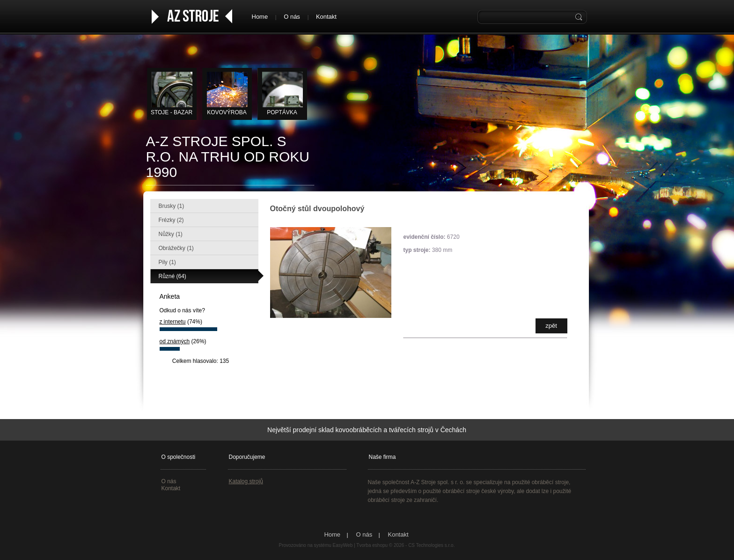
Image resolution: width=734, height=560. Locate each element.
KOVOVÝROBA (227, 112)
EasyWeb (343, 545)
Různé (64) (172, 276)
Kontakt (326, 17)
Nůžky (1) (171, 234)
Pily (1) (167, 262)
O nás (292, 17)
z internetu (173, 322)
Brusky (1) (172, 206)
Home (260, 17)
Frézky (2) (171, 220)
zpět (551, 326)
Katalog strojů (246, 481)
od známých (175, 341)
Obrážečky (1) (176, 248)
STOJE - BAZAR (172, 112)
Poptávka (282, 112)
